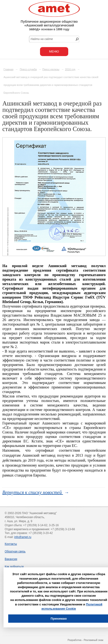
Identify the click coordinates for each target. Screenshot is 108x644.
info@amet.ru (23, 537)
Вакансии (11, 559)
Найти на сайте (42, 39)
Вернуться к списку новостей (33, 492)
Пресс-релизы (51, 69)
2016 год (70, 69)
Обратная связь (15, 551)
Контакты (11, 544)
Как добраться (14, 567)
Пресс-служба (28, 69)
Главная (8, 69)
